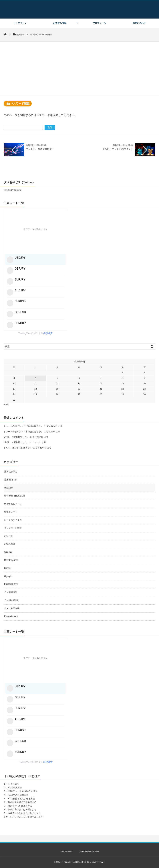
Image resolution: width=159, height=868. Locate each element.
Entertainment (11, 616)
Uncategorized (11, 560)
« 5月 (6, 405)
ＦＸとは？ (13, 784)
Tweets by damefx (12, 190)
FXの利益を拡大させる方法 (21, 799)
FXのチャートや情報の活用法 (22, 791)
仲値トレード (11, 512)
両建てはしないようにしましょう (24, 813)
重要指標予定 (11, 472)
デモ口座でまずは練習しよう (22, 810)
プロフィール (99, 23)
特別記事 (9, 488)
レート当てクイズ (13, 520)
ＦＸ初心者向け (12, 600)
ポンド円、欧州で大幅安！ (40, 149)
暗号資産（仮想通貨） (15, 496)
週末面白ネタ (11, 480)
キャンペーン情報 (13, 528)
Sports (7, 568)
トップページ (20, 23)
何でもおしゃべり (13, 504)
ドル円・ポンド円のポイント (18, 448)
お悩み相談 (10, 544)
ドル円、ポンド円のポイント (118, 149)
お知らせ (9, 536)
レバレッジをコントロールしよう (27, 817)
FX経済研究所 (11, 584)
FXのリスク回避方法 (18, 795)
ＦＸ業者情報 (11, 592)
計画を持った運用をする (20, 806)
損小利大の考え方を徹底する (22, 802)
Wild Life (8, 552)
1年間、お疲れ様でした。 (16, 437)
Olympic (8, 576)
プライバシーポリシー (89, 851)
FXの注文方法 (15, 788)
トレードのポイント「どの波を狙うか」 (23, 426)
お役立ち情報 (60, 23)
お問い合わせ (139, 23)
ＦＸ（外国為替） (13, 608)
